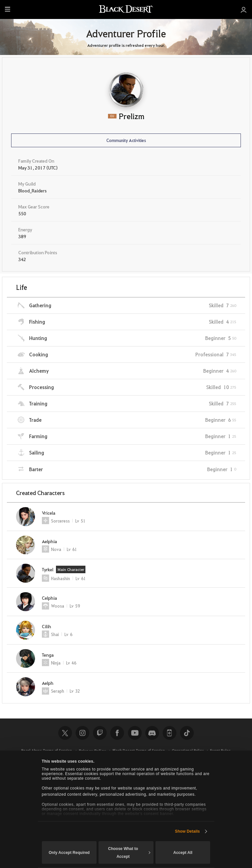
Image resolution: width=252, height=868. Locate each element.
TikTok (187, 733)
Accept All (183, 853)
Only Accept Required (69, 853)
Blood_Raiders (33, 190)
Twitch (100, 733)
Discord (152, 733)
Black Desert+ (170, 733)
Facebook (117, 733)
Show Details (188, 831)
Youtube (135, 733)
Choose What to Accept (129, 853)
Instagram (82, 733)
